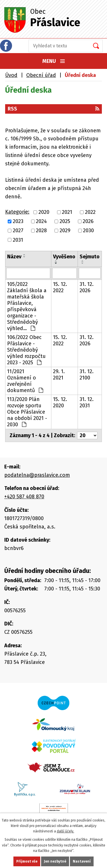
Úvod (11, 75)
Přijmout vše (27, 861)
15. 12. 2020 (60, 402)
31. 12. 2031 (87, 402)
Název (14, 257)
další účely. (65, 831)
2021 (67, 212)
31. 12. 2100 (87, 375)
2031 (18, 240)
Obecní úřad (41, 75)
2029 (65, 231)
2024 (41, 221)
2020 (44, 212)
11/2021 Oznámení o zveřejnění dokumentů (25, 381)
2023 (18, 221)
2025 (65, 221)
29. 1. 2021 (59, 375)
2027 (18, 231)
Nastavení (82, 861)
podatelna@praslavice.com (37, 475)
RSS (53, 109)
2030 (88, 231)
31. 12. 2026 (87, 287)
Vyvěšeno (64, 257)
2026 (88, 221)
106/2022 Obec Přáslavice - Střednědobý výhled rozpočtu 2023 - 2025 (26, 350)
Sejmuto (90, 257)
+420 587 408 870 (24, 497)
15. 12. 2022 (60, 287)
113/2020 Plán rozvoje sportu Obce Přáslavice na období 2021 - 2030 (27, 412)
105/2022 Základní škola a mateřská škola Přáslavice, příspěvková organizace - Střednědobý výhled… (27, 306)
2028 (41, 231)
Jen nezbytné (55, 861)
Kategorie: (17, 212)
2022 (90, 212)
